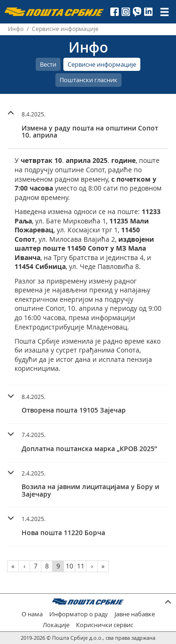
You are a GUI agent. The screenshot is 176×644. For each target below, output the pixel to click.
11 (81, 566)
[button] (88, 123)
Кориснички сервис (105, 625)
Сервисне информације (102, 64)
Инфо (16, 29)
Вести (48, 64)
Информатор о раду (79, 614)
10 (69, 566)
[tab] (88, 126)
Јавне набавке (135, 614)
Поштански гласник (88, 80)
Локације (56, 625)
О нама (32, 614)
